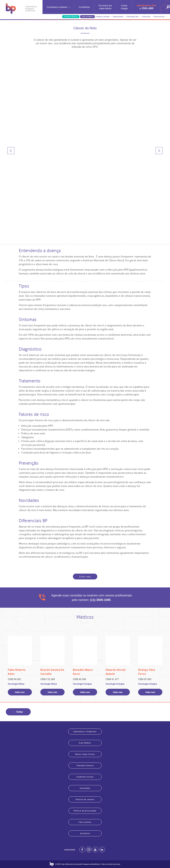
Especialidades (119, 17)
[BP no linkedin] (102, 850)
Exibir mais (85, 577)
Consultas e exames (58, 10)
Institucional (148, 17)
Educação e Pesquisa (71, 17)
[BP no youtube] (95, 850)
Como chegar (124, 7)
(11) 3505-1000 (100, 600)
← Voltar (18, 712)
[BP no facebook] (82, 850)
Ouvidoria (85, 833)
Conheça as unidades (104, 17)
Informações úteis (134, 17)
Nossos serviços (161, 17)
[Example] (89, 850)
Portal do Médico (87, 17)
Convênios (84, 7)
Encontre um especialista (105, 7)
